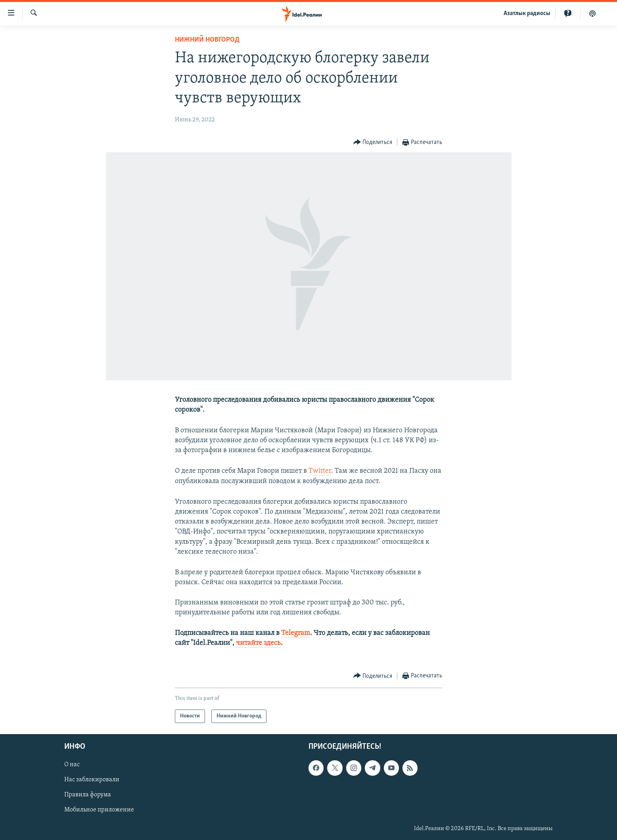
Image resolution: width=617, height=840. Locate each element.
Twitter (320, 471)
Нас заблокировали (92, 780)
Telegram (296, 633)
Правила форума (88, 795)
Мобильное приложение (99, 810)
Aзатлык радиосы (527, 13)
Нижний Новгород (207, 40)
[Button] (373, 143)
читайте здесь (258, 643)
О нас (72, 765)
